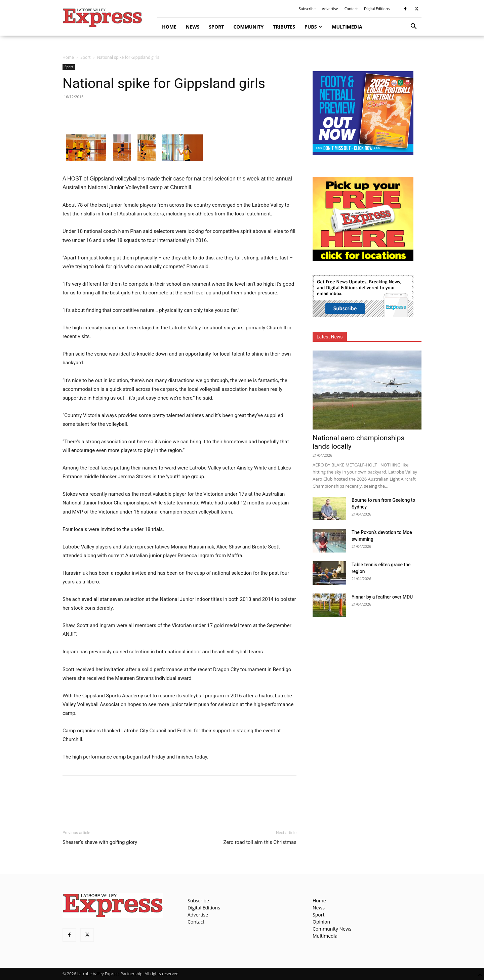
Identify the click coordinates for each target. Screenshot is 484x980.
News (193, 27)
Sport (216, 27)
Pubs (313, 27)
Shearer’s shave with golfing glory (100, 842)
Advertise (330, 9)
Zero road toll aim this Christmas (260, 842)
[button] (413, 27)
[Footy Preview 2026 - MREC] (363, 153)
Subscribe (307, 9)
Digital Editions (377, 9)
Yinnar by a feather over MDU (382, 597)
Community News (332, 929)
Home (169, 27)
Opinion (321, 922)
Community (248, 27)
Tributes (284, 27)
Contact (351, 9)
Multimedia (347, 27)
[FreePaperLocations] (363, 259)
